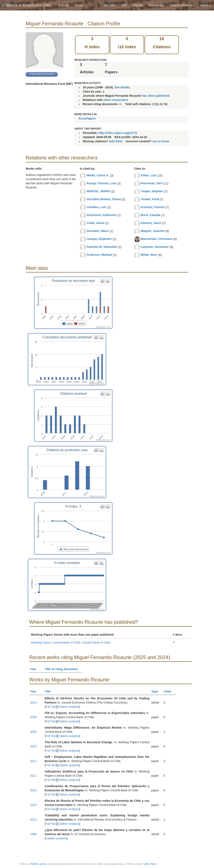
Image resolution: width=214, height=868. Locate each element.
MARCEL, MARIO (98, 191)
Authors (64, 5)
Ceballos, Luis (96, 207)
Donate (138, 5)
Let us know (161, 141)
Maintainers (157, 5)
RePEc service (39, 864)
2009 (33, 717)
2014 (33, 703)
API (125, 5)
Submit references (182, 5)
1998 (33, 834)
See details (122, 87)
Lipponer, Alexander (155, 247)
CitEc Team (150, 864)
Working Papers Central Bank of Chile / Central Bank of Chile (71, 643)
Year (35, 669)
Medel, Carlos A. (98, 175)
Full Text (51, 707)
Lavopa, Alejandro (99, 239)
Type (156, 691)
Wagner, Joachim (153, 231)
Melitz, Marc (149, 255)
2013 (33, 805)
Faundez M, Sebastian (102, 247)
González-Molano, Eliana (104, 199)
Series (79, 5)
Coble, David (95, 223)
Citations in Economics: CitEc (28, 5)
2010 (33, 746)
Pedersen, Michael (99, 255)
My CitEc (110, 5)
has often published (155, 96)
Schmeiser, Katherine (101, 215)
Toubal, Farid (150, 199)
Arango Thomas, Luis (101, 183)
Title (50, 691)
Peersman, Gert (152, 183)
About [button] (206, 5)
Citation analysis (69, 707)
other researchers (116, 100)
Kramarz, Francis (153, 207)
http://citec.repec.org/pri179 (118, 133)
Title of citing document (63, 669)
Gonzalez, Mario (98, 231)
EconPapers (87, 118)
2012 (33, 776)
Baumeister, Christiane (157, 239)
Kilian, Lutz (149, 175)
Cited (169, 691)
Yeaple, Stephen (152, 191)
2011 (33, 761)
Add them (116, 141)
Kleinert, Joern (151, 223)
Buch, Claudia (151, 215)
